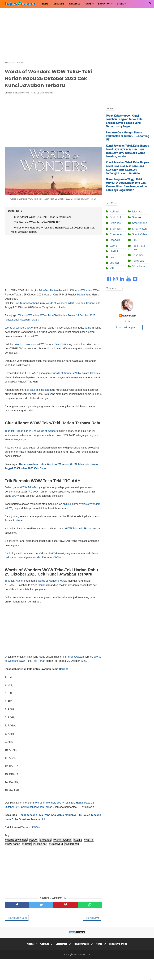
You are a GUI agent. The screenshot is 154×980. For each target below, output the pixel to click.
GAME (88, 4)
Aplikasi (114, 212)
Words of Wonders (82, 290)
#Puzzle (27, 844)
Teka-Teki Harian (48, 290)
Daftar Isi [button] (15, 211)
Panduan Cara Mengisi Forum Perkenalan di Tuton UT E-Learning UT (128, 136)
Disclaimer (61, 944)
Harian (81, 295)
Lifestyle (137, 212)
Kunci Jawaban (29, 303)
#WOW (33, 840)
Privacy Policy (81, 944)
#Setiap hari (40, 844)
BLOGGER (59, 4)
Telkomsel (138, 255)
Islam (113, 257)
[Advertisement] (77, 34)
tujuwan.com (129, 316)
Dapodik (115, 240)
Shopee (137, 217)
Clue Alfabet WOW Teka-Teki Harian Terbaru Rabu (43, 217)
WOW (97, 290)
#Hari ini (89, 840)
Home (99, 944)
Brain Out (115, 217)
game (88, 328)
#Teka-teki (45, 840)
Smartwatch (139, 229)
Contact (44, 944)
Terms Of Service (118, 944)
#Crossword (56, 844)
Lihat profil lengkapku (128, 327)
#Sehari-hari (72, 844)
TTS (135, 240)
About (30, 944)
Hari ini (114, 251)
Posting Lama (92, 918)
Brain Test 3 (117, 229)
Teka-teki (80, 303)
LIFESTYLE (75, 4)
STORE (120, 4)
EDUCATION (104, 4)
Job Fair (115, 263)
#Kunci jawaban (62, 840)
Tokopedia (138, 261)
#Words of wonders (16, 840)
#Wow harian (13, 844)
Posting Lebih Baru (17, 918)
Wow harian (139, 266)
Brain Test (116, 223)
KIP (112, 268)
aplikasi (67, 504)
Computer (116, 234)
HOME (45, 4)
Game (38, 307)
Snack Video (139, 234)
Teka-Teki (60, 344)
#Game (78, 840)
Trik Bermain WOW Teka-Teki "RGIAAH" (37, 222)
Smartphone (140, 223)
